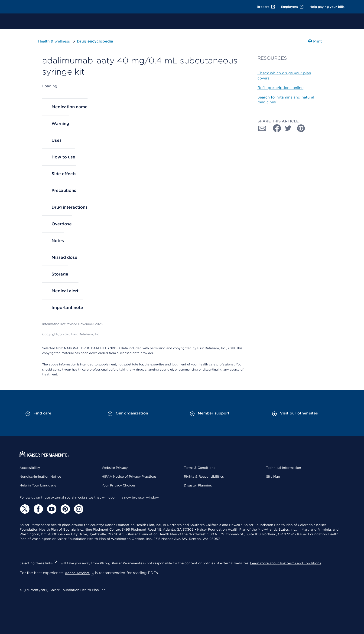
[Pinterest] (65, 509)
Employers (292, 7)
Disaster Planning (198, 485)
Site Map (273, 476)
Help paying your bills (327, 7)
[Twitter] (24, 509)
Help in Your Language (38, 485)
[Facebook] (38, 509)
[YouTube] (51, 509)
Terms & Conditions (200, 468)
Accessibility (30, 468)
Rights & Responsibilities (204, 476)
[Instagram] (78, 509)
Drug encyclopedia (95, 41)
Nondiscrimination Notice (40, 476)
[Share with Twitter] (288, 128)
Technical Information (284, 468)
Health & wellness (54, 41)
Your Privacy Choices (119, 485)
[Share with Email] (262, 128)
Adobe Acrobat (79, 573)
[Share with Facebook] (275, 128)
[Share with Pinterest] (301, 128)
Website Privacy (115, 468)
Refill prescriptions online (280, 88)
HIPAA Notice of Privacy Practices (129, 476)
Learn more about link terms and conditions (286, 563)
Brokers (266, 7)
